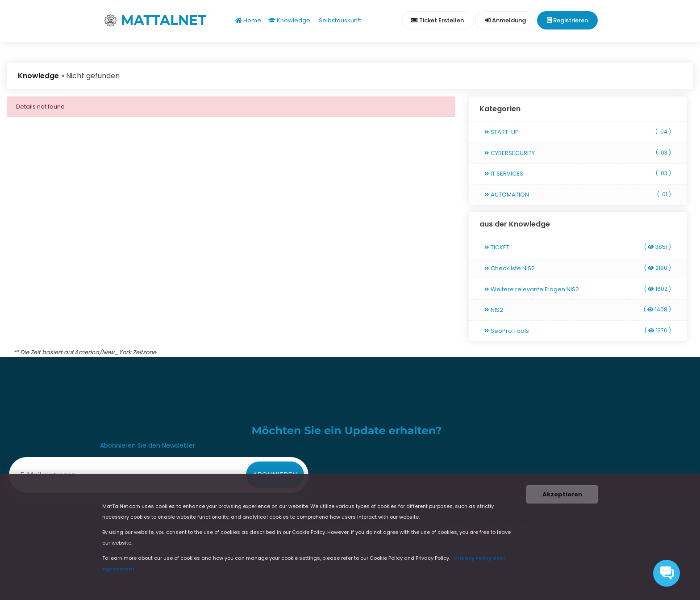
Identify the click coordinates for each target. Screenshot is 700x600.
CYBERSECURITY (578, 153)
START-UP (578, 132)
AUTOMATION (578, 195)
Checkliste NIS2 (578, 268)
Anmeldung (505, 20)
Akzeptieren (560, 494)
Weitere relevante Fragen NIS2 (578, 289)
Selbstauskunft (339, 20)
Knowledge (289, 20)
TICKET (578, 247)
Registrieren (567, 20)
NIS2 (578, 310)
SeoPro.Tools (578, 331)
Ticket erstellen (437, 20)
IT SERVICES (578, 174)
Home (248, 20)
